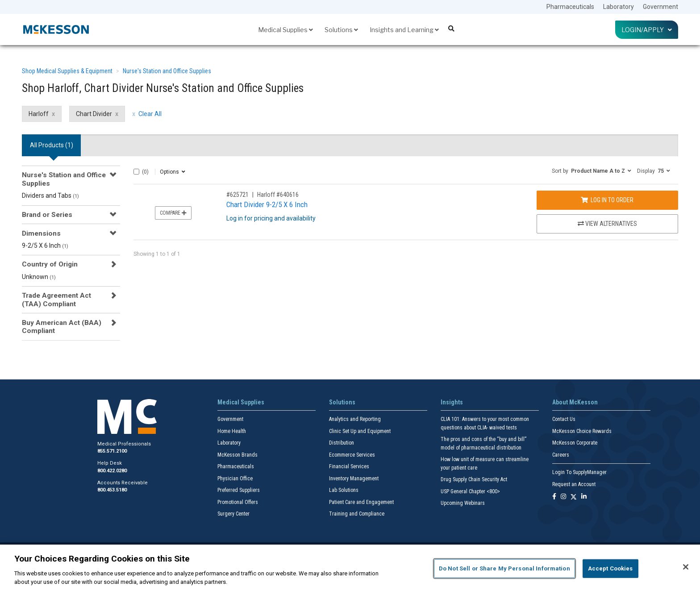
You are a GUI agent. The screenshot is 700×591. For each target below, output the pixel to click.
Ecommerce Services (352, 455)
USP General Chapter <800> (470, 491)
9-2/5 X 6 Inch (45, 246)
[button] (592, 171)
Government (660, 7)
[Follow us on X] (574, 497)
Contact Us (564, 419)
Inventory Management (354, 479)
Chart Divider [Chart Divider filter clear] (94, 114)
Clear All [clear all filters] (150, 114)
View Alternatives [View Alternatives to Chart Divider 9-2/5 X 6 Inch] (607, 224)
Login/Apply (647, 30)
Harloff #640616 (278, 195)
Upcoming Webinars (463, 503)
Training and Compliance (357, 514)
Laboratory (619, 7)
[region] (350, 568)
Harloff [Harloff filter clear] (39, 114)
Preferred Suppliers (239, 490)
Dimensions (41, 233)
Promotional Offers (238, 502)
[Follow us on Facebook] (554, 497)
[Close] (686, 567)
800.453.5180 (112, 490)
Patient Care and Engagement (361, 502)
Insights (452, 402)
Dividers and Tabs (50, 196)
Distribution (342, 443)
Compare (173, 213)
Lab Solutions (344, 490)
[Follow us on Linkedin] (584, 497)
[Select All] (136, 172)
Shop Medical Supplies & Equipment (67, 71)
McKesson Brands (237, 455)
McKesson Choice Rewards (582, 431)
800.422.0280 (112, 471)
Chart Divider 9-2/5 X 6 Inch (267, 204)
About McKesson (575, 402)
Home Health (232, 431)
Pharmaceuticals (570, 7)
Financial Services (349, 466)
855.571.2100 (112, 451)
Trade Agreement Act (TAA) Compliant (56, 300)
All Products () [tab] (52, 145)
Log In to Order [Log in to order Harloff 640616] (607, 200)
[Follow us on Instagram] (563, 497)
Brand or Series (47, 215)
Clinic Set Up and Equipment (360, 431)
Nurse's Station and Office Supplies (167, 71)
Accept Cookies (610, 568)
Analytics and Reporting (355, 419)
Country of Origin (50, 264)
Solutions (341, 30)
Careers (561, 455)
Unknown (39, 277)
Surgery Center (233, 514)
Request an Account (574, 484)
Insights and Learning (404, 30)
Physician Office (235, 479)
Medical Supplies (285, 30)
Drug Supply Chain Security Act (474, 479)
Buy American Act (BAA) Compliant (62, 327)
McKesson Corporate (575, 443)
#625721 (237, 195)
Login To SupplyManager (579, 472)
